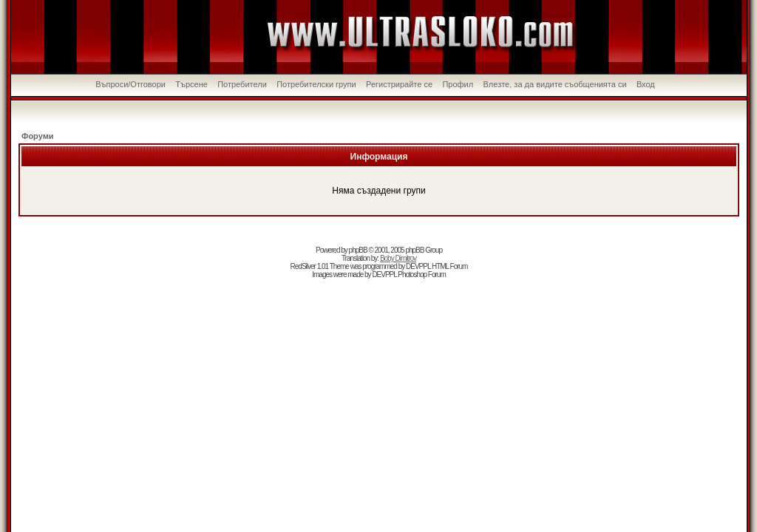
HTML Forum (450, 266)
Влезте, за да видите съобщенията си (555, 84)
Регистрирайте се (399, 84)
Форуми (38, 136)
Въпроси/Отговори (130, 84)
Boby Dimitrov (398, 258)
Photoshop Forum (422, 274)
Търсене (191, 84)
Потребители (242, 84)
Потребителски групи (316, 84)
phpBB (358, 250)
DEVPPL (418, 266)
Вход (646, 84)
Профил (458, 84)
